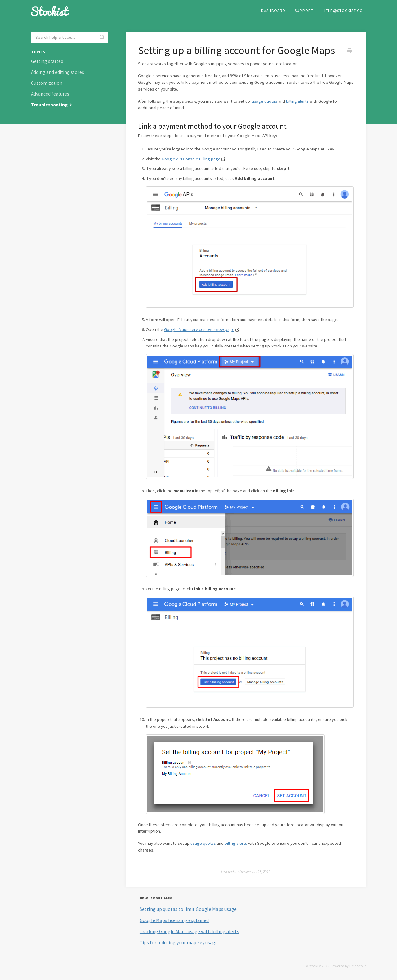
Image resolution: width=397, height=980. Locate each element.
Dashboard (273, 11)
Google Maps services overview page (199, 329)
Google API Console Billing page (191, 159)
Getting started (47, 61)
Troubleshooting (52, 105)
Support (304, 11)
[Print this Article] (349, 51)
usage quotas (265, 101)
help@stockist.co (343, 11)
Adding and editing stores (58, 72)
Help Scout (358, 966)
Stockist (315, 966)
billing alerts (297, 101)
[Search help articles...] (70, 37)
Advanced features (50, 94)
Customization (47, 83)
